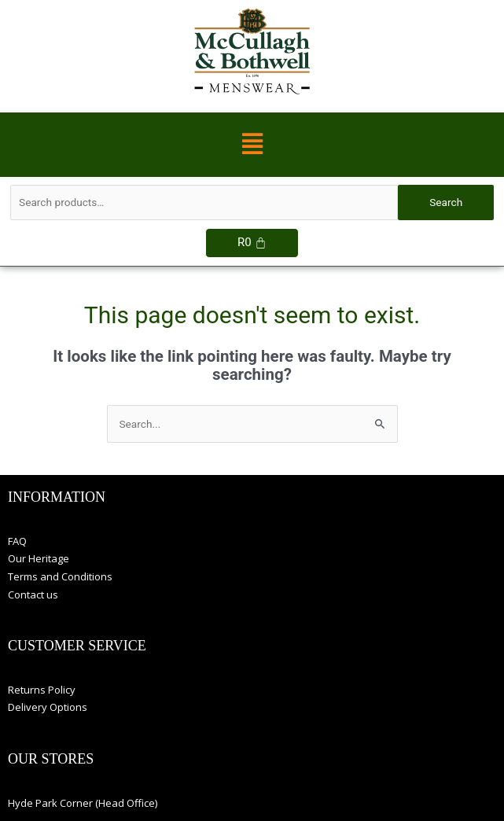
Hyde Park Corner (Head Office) (83, 803)
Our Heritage (39, 558)
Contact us (33, 595)
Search (446, 202)
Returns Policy (42, 690)
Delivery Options (48, 707)
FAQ (17, 541)
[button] (252, 145)
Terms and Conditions (60, 576)
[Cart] (252, 243)
